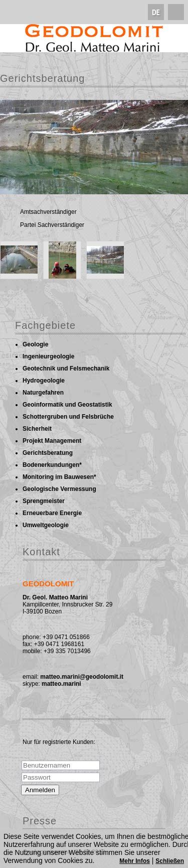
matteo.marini (61, 684)
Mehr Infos (135, 861)
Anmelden (40, 790)
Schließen (170, 861)
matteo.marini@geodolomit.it (82, 677)
